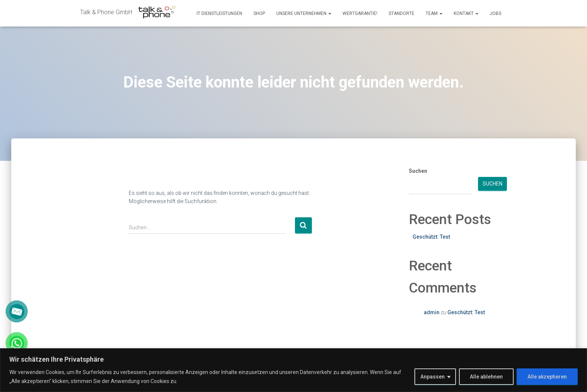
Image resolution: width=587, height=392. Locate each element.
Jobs (495, 13)
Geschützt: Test (431, 237)
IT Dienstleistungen (219, 13)
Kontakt (466, 13)
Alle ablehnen (486, 377)
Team (434, 13)
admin (432, 312)
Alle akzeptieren (547, 377)
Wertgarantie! (360, 13)
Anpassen (433, 377)
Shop (259, 13)
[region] (293, 370)
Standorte (402, 13)
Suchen (418, 171)
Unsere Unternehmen (304, 13)
